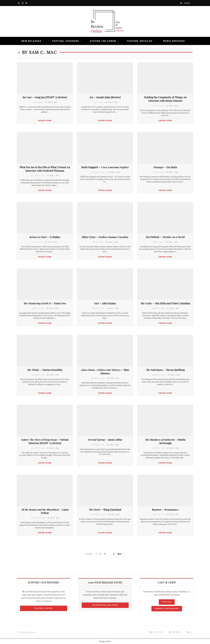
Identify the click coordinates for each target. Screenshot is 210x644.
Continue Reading (45, 120)
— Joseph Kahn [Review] (105, 97)
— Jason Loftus (105, 440)
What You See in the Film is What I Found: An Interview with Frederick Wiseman (45, 169)
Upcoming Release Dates (105, 605)
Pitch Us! (167, 602)
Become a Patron (44, 608)
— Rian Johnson (105, 371)
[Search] (181, 3)
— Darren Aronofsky (45, 370)
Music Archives (174, 41)
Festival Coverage (66, 41)
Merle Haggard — (105, 167)
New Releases (31, 41)
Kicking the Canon (103, 41)
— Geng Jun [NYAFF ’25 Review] (45, 97)
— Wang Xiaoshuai (105, 510)
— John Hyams (105, 303)
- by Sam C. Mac (51, 102)
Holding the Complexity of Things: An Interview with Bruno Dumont (165, 99)
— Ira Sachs (165, 167)
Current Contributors (167, 609)
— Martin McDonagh (165, 441)
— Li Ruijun (45, 237)
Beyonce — (165, 510)
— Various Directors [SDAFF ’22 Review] (45, 441)
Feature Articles (140, 41)
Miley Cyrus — (105, 237)
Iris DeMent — (165, 237)
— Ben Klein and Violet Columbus (165, 303)
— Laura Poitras (45, 511)
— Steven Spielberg (165, 370)
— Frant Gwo (45, 303)
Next (121, 554)
